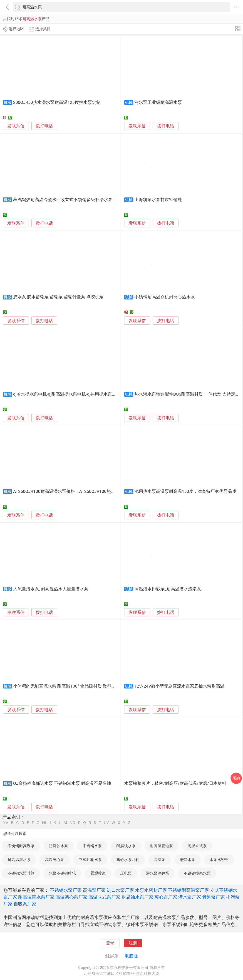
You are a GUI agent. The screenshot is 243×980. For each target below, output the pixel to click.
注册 (133, 943)
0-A (5, 823)
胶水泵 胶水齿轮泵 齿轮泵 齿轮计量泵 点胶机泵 (58, 297)
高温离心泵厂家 (72, 897)
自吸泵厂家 (25, 904)
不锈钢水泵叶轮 (21, 873)
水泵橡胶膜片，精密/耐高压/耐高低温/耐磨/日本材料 (175, 783)
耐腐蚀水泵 (126, 846)
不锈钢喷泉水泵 (197, 873)
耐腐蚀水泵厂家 (137, 897)
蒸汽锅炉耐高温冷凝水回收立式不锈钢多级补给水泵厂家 (67, 200)
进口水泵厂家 (120, 890)
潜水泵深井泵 (158, 873)
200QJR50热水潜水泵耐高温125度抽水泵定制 (57, 102)
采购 (236, 778)
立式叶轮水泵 (90, 860)
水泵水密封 (219, 860)
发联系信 (16, 126)
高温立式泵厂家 (104, 897)
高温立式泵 (197, 846)
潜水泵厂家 (190, 897)
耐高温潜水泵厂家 (36, 897)
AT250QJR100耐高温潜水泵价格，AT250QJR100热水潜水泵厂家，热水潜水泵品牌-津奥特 (99, 491)
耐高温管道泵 (161, 846)
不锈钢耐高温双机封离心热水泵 (165, 297)
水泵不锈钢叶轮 (62, 873)
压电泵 (126, 873)
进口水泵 (188, 860)
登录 (110, 943)
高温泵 (160, 860)
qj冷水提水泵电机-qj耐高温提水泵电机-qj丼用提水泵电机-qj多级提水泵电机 (84, 394)
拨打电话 (44, 126)
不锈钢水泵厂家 (66, 890)
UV (106, 823)
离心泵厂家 (166, 897)
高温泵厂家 (94, 890)
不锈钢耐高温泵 (21, 846)
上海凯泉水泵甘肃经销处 (158, 200)
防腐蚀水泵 (58, 846)
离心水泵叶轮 (128, 860)
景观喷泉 (98, 873)
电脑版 (131, 956)
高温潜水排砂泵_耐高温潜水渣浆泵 (168, 589)
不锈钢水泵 (92, 846)
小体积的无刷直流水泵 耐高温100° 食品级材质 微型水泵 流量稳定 (76, 686)
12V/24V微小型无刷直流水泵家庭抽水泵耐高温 (180, 686)
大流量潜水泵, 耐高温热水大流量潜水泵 (51, 589)
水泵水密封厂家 (151, 890)
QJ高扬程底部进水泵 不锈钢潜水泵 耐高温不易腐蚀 (62, 783)
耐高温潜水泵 (19, 860)
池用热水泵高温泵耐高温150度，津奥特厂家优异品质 (186, 491)
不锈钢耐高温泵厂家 (188, 890)
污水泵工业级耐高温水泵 (158, 102)
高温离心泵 (55, 860)
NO (72, 823)
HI (44, 823)
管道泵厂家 (213, 897)
